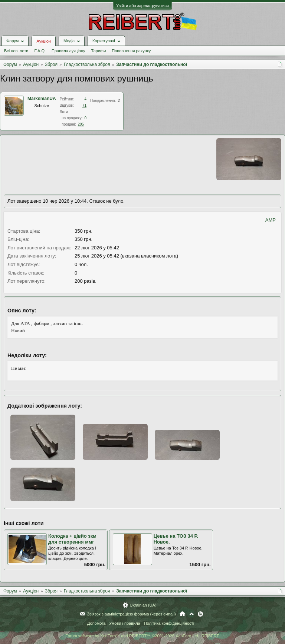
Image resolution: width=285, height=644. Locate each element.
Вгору (191, 614)
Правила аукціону (68, 51)
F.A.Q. (40, 51)
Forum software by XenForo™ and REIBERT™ (142, 636)
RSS (200, 614)
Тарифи (99, 51)
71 (84, 105)
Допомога (96, 623)
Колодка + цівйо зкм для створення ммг (72, 539)
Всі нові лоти (16, 51)
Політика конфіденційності (169, 623)
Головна (182, 614)
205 (81, 124)
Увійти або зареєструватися (142, 6)
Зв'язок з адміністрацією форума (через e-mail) (131, 614)
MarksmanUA (42, 99)
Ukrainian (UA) (143, 605)
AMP (271, 220)
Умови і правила (125, 623)
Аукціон (43, 41)
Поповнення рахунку (131, 51)
